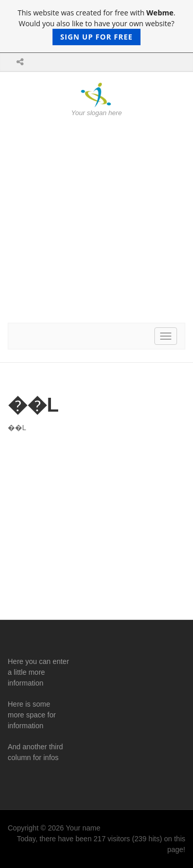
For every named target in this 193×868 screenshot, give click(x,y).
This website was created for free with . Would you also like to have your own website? (96, 26)
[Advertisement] (97, 220)
